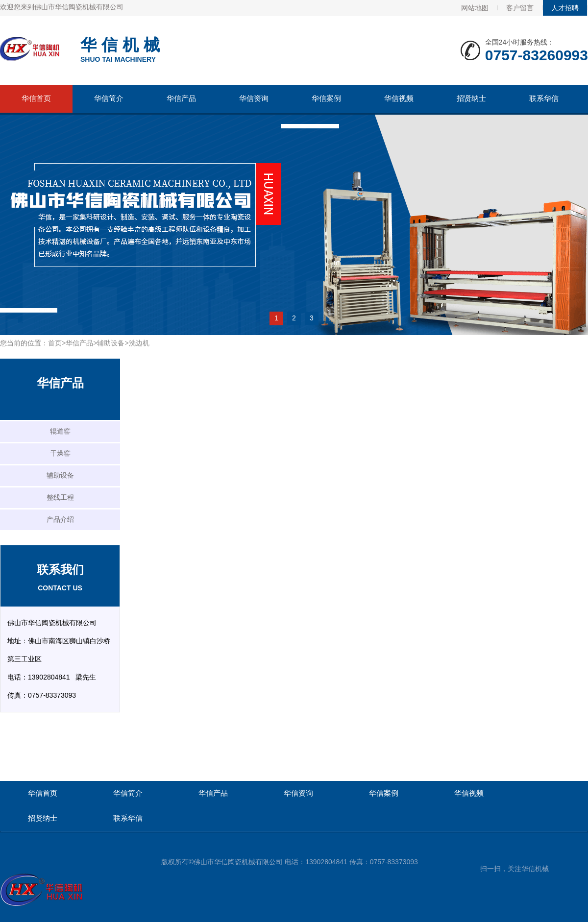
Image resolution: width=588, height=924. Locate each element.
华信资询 (254, 98)
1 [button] (276, 318)
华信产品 (181, 98)
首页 (55, 343)
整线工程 (60, 497)
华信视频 (399, 98)
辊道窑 (60, 431)
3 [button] (312, 318)
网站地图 (475, 8)
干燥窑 (60, 453)
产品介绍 (60, 519)
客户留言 (520, 8)
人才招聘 (565, 8)
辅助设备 (111, 343)
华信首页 (36, 98)
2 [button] (294, 318)
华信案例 (326, 98)
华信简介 (109, 98)
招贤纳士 (471, 98)
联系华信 (544, 98)
